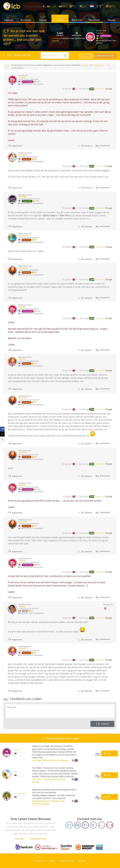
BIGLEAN (23, 197)
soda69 (22, 607)
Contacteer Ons (38, 839)
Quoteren (85, 146)
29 (97, 753)
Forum (60, 18)
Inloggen (85, 65)
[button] (75, 760)
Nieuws (111, 18)
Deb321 (22, 359)
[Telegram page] (69, 825)
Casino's (9, 18)
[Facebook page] (77, 825)
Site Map (82, 861)
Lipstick (100, 33)
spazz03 (56, 41)
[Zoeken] (66, 55)
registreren (98, 65)
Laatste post (58, 38)
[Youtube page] (110, 825)
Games (43, 18)
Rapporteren (15, 146)
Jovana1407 (20, 794)
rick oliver (23, 268)
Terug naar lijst (17, 55)
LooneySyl (23, 236)
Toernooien (94, 18)
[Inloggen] (111, 6)
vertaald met (104, 89)
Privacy (52, 861)
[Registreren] (100, 6)
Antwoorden (105, 145)
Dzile (16, 750)
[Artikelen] (50, 6)
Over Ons (20, 839)
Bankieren (77, 18)
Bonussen (26, 18)
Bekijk (110, 753)
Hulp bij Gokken (67, 861)
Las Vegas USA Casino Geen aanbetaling (50, 760)
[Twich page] (93, 825)
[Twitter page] (85, 825)
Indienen (105, 724)
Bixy (16, 772)
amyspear (23, 155)
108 (97, 797)
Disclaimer (39, 861)
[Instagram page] (102, 825)
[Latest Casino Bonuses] (12, 6)
